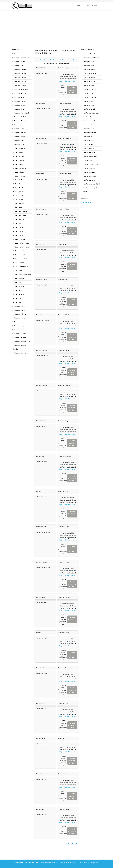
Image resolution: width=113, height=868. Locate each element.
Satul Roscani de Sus (21, 259)
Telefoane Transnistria (21, 353)
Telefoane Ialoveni (20, 125)
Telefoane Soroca (19, 318)
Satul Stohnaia (20, 282)
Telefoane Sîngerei (20, 310)
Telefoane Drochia (20, 93)
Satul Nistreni (19, 219)
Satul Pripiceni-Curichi (22, 243)
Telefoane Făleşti (19, 105)
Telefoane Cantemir (20, 74)
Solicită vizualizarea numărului (72, 90)
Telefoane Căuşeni (20, 77)
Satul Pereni (19, 235)
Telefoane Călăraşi (20, 70)
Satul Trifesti (19, 302)
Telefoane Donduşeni (21, 89)
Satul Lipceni (19, 200)
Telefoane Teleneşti (20, 334)
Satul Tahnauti (19, 286)
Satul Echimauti (20, 176)
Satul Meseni (19, 208)
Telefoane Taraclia (20, 330)
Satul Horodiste (20, 188)
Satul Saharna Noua (21, 267)
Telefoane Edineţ (19, 101)
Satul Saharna (19, 263)
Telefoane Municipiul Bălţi (22, 342)
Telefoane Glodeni (20, 117)
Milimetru (48, 863)
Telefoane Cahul (19, 66)
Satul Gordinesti (20, 184)
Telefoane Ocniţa (19, 137)
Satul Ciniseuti (19, 160)
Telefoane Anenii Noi (21, 54)
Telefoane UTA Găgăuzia (22, 113)
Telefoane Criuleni (20, 85)
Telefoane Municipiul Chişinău (20, 347)
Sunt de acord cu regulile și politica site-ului (63, 90)
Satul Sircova (19, 271)
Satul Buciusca (20, 152)
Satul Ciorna (19, 164)
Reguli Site (95, 863)
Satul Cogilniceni (20, 168)
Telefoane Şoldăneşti (21, 314)
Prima (79, 6)
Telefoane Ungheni (20, 338)
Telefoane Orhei (19, 141)
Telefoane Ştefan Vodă (21, 322)
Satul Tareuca (19, 294)
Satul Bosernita (20, 148)
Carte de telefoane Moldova (69, 863)
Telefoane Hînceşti (20, 121)
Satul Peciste (19, 231)
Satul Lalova (19, 196)
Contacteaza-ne (56, 865)
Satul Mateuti (19, 204)
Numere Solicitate (90, 6)
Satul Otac (18, 223)
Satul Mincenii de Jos (21, 211)
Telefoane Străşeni (20, 326)
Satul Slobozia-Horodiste (23, 275)
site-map (55, 863)
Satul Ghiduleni (20, 180)
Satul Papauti (19, 227)
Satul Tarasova (20, 290)
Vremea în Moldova (87, 203)
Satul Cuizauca (20, 172)
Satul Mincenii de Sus (22, 215)
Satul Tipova (19, 298)
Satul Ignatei (19, 192)
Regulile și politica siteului (68, 81)
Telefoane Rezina (19, 145)
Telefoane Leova (19, 129)
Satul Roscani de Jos (21, 255)
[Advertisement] (56, 25)
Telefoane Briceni (19, 62)
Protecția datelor (84, 863)
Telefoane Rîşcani (19, 306)
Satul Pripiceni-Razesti (22, 247)
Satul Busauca (19, 156)
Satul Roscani (19, 251)
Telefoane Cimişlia (20, 81)
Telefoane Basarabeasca (22, 58)
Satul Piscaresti (20, 239)
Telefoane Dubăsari (20, 97)
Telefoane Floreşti (20, 109)
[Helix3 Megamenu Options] (101, 6)
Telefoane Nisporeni (20, 133)
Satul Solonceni (20, 279)
